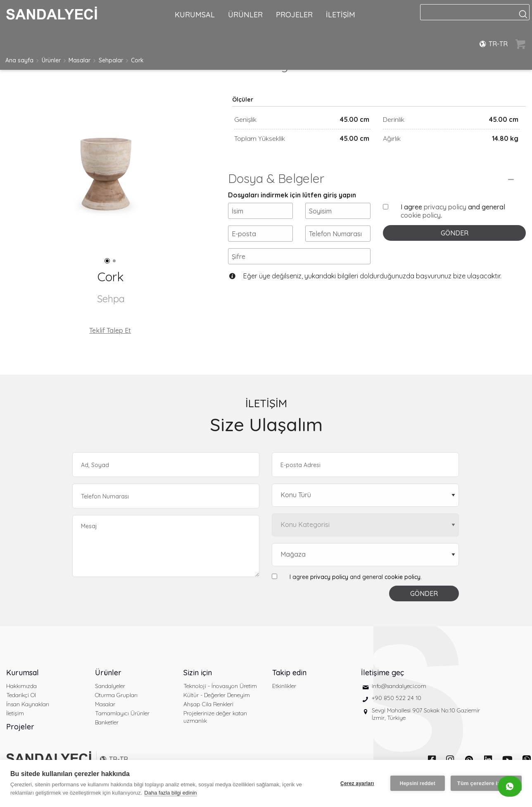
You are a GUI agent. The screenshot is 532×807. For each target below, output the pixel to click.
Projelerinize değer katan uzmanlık (215, 717)
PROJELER (294, 15)
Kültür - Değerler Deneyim (217, 695)
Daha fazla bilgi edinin (170, 793)
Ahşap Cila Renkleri (208, 704)
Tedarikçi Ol (21, 695)
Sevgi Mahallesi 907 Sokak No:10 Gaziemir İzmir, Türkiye (426, 714)
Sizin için (198, 673)
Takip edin (289, 673)
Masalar (80, 60)
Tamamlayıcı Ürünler (122, 713)
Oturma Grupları (116, 695)
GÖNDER (455, 233)
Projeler (20, 727)
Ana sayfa (19, 60)
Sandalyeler (110, 686)
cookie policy (421, 215)
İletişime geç (382, 673)
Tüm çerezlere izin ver (486, 783)
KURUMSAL (195, 15)
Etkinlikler (284, 686)
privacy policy (445, 207)
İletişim (15, 713)
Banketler (107, 722)
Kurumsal (23, 673)
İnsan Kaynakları (28, 704)
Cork (137, 60)
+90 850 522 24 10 (397, 698)
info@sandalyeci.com (399, 686)
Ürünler (51, 60)
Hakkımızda (21, 686)
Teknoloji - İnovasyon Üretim (220, 686)
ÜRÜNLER (245, 15)
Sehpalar (111, 60)
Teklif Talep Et (110, 330)
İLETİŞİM (341, 15)
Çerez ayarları (357, 783)
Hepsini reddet (418, 783)
